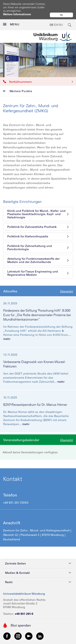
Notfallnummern (38, 73)
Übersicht (66, 283)
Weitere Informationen (17, 14)
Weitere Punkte (18, 82)
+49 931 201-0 (24, 605)
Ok (61, 15)
